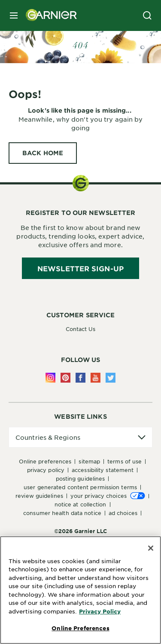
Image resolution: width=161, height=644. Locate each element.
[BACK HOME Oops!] (43, 153)
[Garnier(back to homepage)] (48, 15)
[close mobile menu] (14, 15)
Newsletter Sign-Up (80, 268)
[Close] (151, 548)
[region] (80, 590)
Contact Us (81, 329)
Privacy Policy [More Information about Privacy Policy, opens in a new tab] (100, 611)
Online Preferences (45, 461)
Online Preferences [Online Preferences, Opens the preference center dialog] (80, 628)
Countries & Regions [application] (48, 437)
